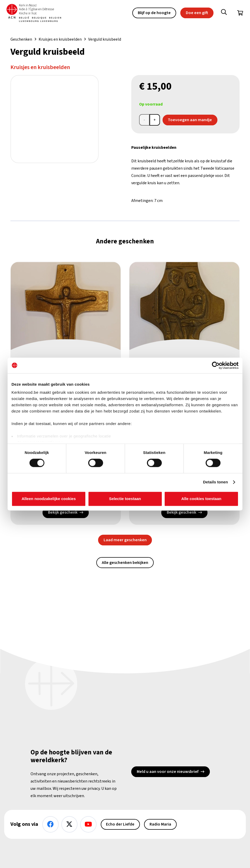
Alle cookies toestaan (201, 499)
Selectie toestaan (125, 499)
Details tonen (215, 482)
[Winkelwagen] (240, 13)
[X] (70, 824)
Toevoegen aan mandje (190, 120)
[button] (224, 13)
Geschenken (21, 39)
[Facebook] (50, 824)
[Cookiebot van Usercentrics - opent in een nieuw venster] (216, 365)
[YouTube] (88, 824)
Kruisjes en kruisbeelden (60, 39)
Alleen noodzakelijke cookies (49, 499)
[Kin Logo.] (36, 13)
